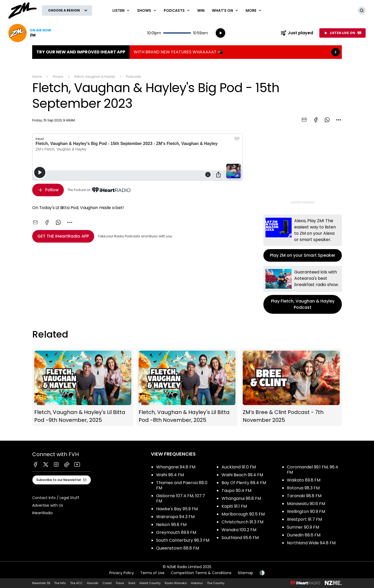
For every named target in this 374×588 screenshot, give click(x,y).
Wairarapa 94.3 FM (175, 517)
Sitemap (245, 573)
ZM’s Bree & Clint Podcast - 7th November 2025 (291, 387)
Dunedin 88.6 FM (304, 535)
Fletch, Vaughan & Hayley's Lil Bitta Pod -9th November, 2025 (83, 387)
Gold (132, 583)
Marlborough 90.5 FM (243, 514)
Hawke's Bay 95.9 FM (177, 509)
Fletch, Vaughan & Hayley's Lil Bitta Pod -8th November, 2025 (187, 387)
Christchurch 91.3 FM (242, 522)
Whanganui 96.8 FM (241, 498)
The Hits (60, 583)
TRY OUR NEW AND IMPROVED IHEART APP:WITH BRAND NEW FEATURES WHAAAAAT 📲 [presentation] (187, 52)
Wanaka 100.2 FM (239, 530)
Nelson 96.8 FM (171, 525)
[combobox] (339, 120)
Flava (120, 583)
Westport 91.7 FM (304, 519)
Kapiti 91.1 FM (234, 506)
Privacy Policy (122, 573)
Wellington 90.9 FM (306, 511)
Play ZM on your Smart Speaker (303, 238)
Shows (58, 77)
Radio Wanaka (176, 583)
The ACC (76, 583)
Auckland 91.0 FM (239, 467)
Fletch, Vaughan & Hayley (95, 77)
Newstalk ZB (41, 583)
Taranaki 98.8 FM (304, 496)
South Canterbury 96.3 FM (183, 540)
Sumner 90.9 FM (303, 527)
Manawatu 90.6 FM (306, 504)
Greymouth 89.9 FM (176, 532)
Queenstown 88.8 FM (178, 548)
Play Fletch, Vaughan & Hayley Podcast (303, 290)
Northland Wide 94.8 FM (311, 543)
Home (37, 77)
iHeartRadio (42, 513)
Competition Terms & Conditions (201, 573)
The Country (216, 583)
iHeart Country (150, 583)
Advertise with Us (48, 505)
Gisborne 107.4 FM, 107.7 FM (181, 498)
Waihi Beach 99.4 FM (242, 475)
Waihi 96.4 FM (170, 475)
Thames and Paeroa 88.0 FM (182, 485)
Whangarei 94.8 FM (176, 467)
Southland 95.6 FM (240, 538)
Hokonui (197, 583)
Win (201, 10)
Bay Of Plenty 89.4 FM (244, 483)
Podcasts (134, 77)
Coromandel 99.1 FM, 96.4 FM (313, 470)
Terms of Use (152, 573)
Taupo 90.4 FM (236, 491)
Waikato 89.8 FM (304, 480)
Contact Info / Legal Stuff (56, 498)
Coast (107, 583)
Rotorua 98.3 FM (303, 488)
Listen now (30, 33)
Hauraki (93, 583)
